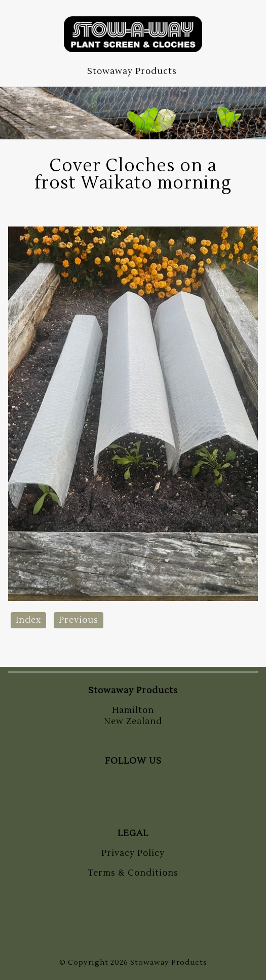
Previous (79, 620)
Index (28, 620)
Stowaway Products (169, 963)
